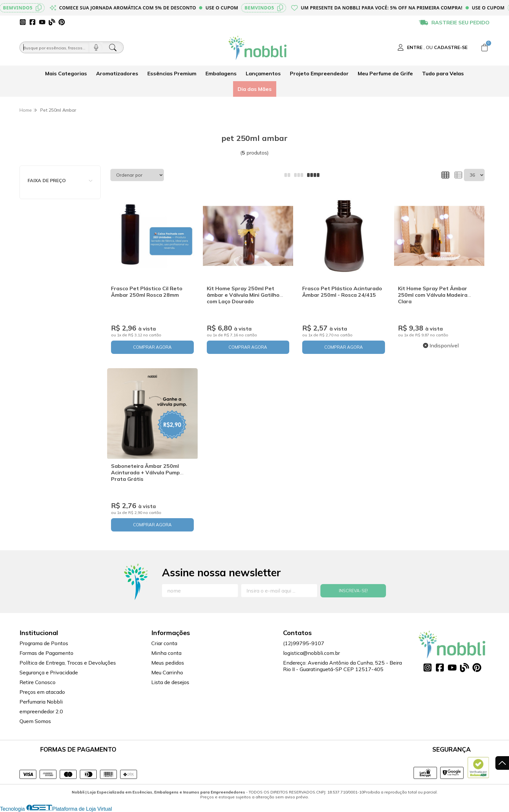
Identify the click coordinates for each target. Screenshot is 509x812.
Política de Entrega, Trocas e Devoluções (68, 663)
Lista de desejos (170, 682)
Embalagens (221, 73)
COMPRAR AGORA (152, 347)
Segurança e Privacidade (49, 672)
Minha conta (166, 653)
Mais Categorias (66, 73)
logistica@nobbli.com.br (311, 653)
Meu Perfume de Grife (385, 73)
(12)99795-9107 (304, 643)
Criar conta (164, 643)
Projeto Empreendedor (319, 73)
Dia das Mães (255, 89)
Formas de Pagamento (46, 653)
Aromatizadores (117, 73)
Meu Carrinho (167, 672)
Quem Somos (35, 721)
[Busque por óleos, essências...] (55, 47)
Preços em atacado (42, 692)
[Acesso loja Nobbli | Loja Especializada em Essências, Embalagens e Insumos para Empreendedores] (432, 47)
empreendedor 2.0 (41, 711)
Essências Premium (172, 73)
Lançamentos (263, 73)
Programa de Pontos (44, 643)
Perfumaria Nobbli (41, 702)
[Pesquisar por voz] (96, 47)
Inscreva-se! (353, 591)
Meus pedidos (168, 663)
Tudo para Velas (443, 73)
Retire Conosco (37, 682)
